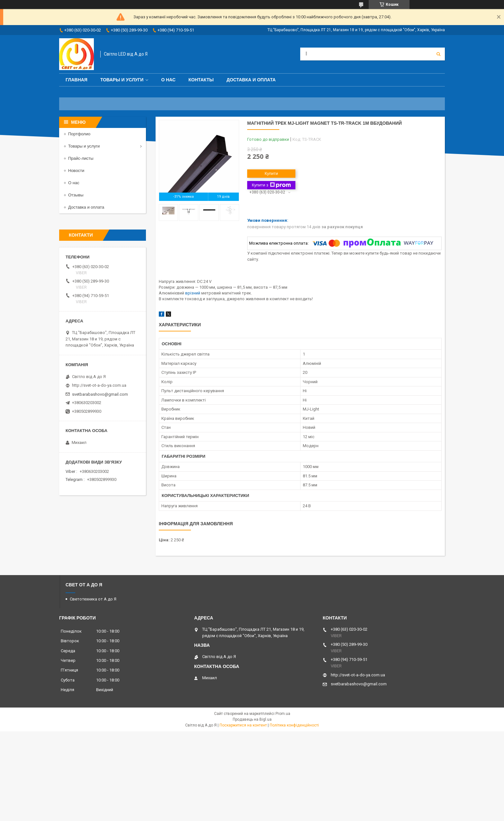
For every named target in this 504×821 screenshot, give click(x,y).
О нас (168, 80)
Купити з (271, 185)
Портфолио (79, 134)
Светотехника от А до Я (93, 599)
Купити (271, 173)
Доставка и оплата (251, 80)
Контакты (201, 80)
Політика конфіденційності (294, 725)
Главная (76, 80)
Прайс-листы (81, 158)
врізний (193, 293)
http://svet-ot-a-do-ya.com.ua (99, 385)
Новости (76, 171)
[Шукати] (438, 54)
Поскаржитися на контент (243, 725)
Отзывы (76, 195)
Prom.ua (283, 714)
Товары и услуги (122, 80)
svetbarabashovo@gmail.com (100, 394)
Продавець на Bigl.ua (252, 719)
